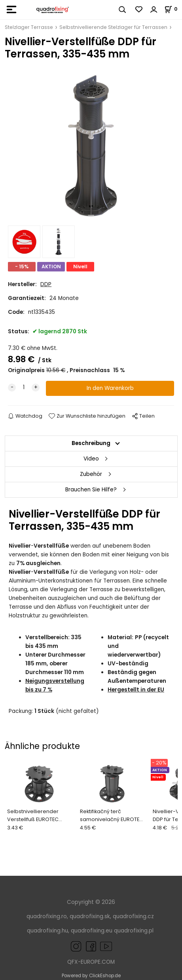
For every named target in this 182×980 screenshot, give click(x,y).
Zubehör (91, 474)
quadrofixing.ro (47, 916)
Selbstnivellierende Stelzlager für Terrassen (113, 27)
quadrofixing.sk (90, 916)
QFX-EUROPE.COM (91, 962)
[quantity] (24, 388)
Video (91, 459)
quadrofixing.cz (133, 916)
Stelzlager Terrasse (29, 27)
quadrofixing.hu (47, 931)
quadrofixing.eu (92, 931)
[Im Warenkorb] (173, 9)
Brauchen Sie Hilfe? (91, 490)
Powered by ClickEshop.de (91, 976)
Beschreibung (91, 443)
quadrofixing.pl (134, 931)
